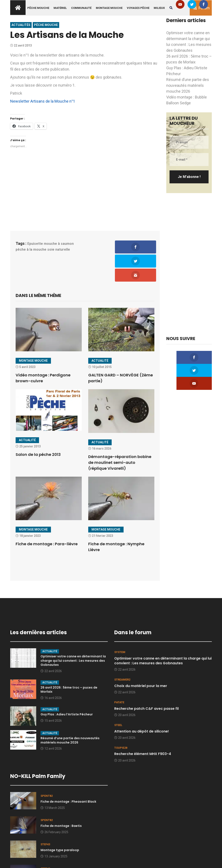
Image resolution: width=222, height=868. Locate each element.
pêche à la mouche (31, 249)
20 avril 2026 (125, 687)
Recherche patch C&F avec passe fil (146, 681)
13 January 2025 (54, 829)
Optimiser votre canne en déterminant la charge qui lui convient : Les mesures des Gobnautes (73, 633)
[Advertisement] (85, 189)
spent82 (47, 768)
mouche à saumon (59, 244)
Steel (118, 698)
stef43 (45, 817)
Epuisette (35, 244)
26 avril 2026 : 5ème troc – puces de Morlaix (69, 662)
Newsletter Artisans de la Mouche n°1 (43, 101)
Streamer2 (122, 652)
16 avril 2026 (51, 670)
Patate (119, 675)
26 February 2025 (54, 805)
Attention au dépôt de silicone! (142, 704)
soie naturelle (59, 249)
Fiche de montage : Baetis (61, 799)
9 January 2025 (53, 853)
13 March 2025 (53, 780)
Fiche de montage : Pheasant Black (68, 774)
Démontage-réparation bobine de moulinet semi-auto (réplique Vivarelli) (120, 435)
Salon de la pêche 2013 (38, 427)
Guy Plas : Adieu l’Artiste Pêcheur (67, 687)
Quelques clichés (54, 847)
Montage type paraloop (60, 823)
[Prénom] (189, 142)
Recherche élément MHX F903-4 (143, 727)
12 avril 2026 (51, 721)
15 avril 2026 (51, 693)
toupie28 (121, 720)
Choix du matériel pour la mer (141, 658)
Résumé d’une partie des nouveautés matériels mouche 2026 (188, 85)
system (120, 625)
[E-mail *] (189, 160)
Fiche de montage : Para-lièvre (47, 516)
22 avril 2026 (51, 644)
